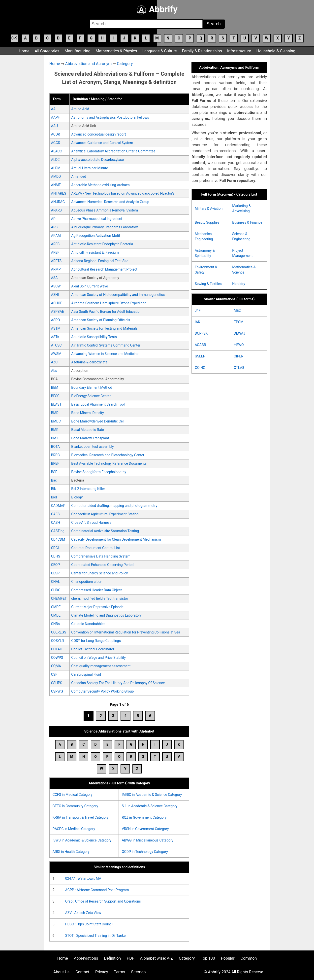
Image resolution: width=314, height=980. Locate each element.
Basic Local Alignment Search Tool (98, 404)
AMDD (56, 176)
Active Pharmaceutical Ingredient (97, 219)
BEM (55, 387)
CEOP (56, 565)
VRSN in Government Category (145, 829)
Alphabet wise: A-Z (157, 958)
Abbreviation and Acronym (89, 64)
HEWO (239, 345)
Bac (54, 480)
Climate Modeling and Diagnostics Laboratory (106, 615)
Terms (120, 972)
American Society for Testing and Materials (104, 328)
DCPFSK (201, 333)
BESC (55, 396)
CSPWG (57, 691)
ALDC (55, 160)
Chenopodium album (87, 582)
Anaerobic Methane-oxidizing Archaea (100, 185)
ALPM (56, 168)
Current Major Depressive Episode (97, 607)
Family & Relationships (202, 51)
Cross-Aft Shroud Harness (91, 523)
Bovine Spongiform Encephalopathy (99, 472)
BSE (54, 472)
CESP (55, 573)
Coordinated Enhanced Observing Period (102, 565)
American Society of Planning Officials (101, 320)
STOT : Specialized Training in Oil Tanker (96, 936)
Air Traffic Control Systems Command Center (106, 345)
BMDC (56, 421)
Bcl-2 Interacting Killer (88, 489)
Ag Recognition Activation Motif (96, 236)
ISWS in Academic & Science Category (82, 840)
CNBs (55, 624)
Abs (54, 371)
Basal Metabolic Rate (88, 430)
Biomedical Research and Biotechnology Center (108, 455)
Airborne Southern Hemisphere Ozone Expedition (109, 303)
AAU (54, 126)
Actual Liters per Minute (90, 168)
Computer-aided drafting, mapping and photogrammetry (114, 506)
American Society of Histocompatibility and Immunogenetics (118, 295)
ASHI (55, 295)
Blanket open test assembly (92, 447)
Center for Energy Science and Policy (99, 573)
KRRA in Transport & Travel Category (81, 817)
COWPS (57, 658)
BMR (55, 430)
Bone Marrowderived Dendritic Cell (98, 421)
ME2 (237, 311)
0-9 (15, 38)
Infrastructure (239, 51)
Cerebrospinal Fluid (86, 674)
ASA (54, 278)
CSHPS (57, 683)
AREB (55, 244)
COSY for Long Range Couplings (96, 641)
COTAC (57, 649)
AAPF (55, 117)
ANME (56, 185)
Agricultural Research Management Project (104, 269)
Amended (79, 176)
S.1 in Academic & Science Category (150, 806)
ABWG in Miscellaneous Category (148, 840)
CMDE (56, 607)
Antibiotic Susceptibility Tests (94, 337)
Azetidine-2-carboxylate (89, 362)
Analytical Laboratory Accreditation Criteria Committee (113, 151)
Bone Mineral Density (87, 413)
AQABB (200, 345)
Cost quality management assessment (101, 666)
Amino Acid (80, 109)
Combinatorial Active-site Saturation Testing (105, 531)
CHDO (56, 590)
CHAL (56, 582)
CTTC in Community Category (75, 806)
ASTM (56, 328)
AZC (54, 362)
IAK (197, 322)
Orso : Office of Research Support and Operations (103, 901)
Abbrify (157, 9)
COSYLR (58, 641)
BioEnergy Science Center (91, 396)
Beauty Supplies (207, 222)
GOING (200, 368)
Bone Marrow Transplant (90, 438)
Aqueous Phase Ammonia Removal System (105, 210)
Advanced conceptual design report (98, 134)
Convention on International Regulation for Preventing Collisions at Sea (126, 632)
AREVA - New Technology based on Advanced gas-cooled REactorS (123, 193)
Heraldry (239, 284)
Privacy (102, 972)
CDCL (55, 548)
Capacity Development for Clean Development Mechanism (116, 539)
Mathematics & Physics (116, 51)
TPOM (239, 322)
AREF (55, 252)
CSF (54, 674)
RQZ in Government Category (144, 817)
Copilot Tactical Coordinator (93, 649)
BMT (55, 438)
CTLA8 (239, 368)
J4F (198, 311)
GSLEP (200, 356)
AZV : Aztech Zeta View (83, 913)
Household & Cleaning (276, 51)
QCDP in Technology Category (145, 852)
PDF (130, 958)
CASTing (58, 531)
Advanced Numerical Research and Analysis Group (110, 202)
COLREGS (59, 632)
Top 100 (208, 958)
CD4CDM (58, 539)
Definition (112, 958)
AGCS (56, 143)
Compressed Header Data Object (96, 590)
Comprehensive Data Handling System (101, 556)
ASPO (56, 320)
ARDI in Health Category (71, 852)
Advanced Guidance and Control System (102, 143)
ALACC (57, 151)
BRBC (55, 455)
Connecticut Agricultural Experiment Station (105, 514)
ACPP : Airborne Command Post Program (97, 890)
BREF (55, 463)
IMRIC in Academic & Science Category (152, 795)
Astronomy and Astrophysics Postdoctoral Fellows (110, 117)
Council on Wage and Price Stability (98, 658)
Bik (53, 489)
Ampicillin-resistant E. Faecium (95, 252)
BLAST (56, 404)
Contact (82, 972)
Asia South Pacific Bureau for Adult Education (106, 312)
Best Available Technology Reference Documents (109, 463)
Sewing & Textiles (208, 284)
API (54, 219)
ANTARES (59, 193)
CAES (55, 514)
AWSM (56, 354)
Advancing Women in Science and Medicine (105, 354)
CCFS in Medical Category (73, 795)
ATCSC (56, 345)
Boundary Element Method (92, 387)
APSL (55, 227)
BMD (55, 413)
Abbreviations (86, 958)
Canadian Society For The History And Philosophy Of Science (118, 683)
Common (249, 958)
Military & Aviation (209, 209)
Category (125, 64)
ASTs (55, 337)
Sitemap (139, 972)
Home (24, 51)
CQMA (56, 666)
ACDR (56, 134)
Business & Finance (247, 222)
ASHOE (57, 303)
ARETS (56, 261)
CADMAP (58, 506)
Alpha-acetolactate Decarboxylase (97, 160)
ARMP (56, 269)
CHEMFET (59, 598)
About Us (61, 972)
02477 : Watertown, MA (83, 878)
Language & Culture (160, 51)
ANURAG (58, 202)
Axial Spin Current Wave (90, 286)
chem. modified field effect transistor (100, 598)
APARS (56, 210)
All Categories (47, 51)
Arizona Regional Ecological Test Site (100, 261)
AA (53, 109)
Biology (77, 497)
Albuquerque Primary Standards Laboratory (104, 227)
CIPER (239, 356)
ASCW (56, 286)
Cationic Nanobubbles (88, 624)
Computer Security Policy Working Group (102, 691)
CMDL (56, 615)
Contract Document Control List (95, 548)
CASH (56, 523)
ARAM (56, 236)
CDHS (56, 556)
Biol (54, 497)
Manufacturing (77, 51)
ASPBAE (58, 312)
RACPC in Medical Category (74, 829)
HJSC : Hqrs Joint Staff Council (89, 924)
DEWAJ (240, 333)
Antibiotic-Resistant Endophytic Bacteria (102, 244)
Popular (228, 958)
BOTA (55, 447)
